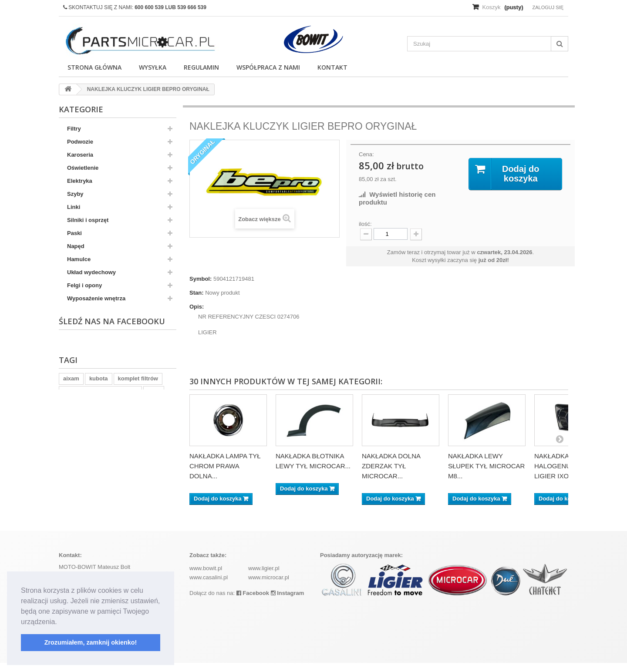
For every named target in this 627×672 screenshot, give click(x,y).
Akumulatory (84, 338)
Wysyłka (153, 67)
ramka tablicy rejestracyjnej (100, 498)
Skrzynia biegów (89, 403)
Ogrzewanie (83, 311)
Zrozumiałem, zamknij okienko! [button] (91, 642)
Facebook (253, 602)
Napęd (76, 246)
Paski (74, 233)
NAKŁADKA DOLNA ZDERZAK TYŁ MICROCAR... (391, 466)
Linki (74, 207)
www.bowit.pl (206, 577)
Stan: (197, 293)
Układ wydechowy (91, 272)
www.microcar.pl (269, 586)
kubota (99, 485)
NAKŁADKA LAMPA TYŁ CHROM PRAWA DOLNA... (225, 466)
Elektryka (80, 181)
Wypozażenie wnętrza (96, 377)
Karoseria (80, 155)
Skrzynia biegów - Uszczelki (104, 364)
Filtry (74, 129)
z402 (154, 498)
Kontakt (332, 67)
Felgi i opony (84, 285)
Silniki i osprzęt (88, 220)
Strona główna (94, 67)
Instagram (288, 602)
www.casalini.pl (209, 586)
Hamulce (79, 259)
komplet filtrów (138, 485)
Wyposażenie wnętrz (95, 390)
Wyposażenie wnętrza (96, 298)
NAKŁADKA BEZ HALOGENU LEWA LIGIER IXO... (562, 466)
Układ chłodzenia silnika (100, 351)
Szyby (75, 194)
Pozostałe (80, 324)
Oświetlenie (83, 168)
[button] (60, 622)
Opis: (197, 307)
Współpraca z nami (268, 67)
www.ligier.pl (264, 577)
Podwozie (80, 142)
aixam (71, 485)
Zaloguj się (548, 7)
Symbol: (201, 279)
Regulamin (201, 67)
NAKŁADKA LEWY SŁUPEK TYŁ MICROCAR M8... (486, 466)
